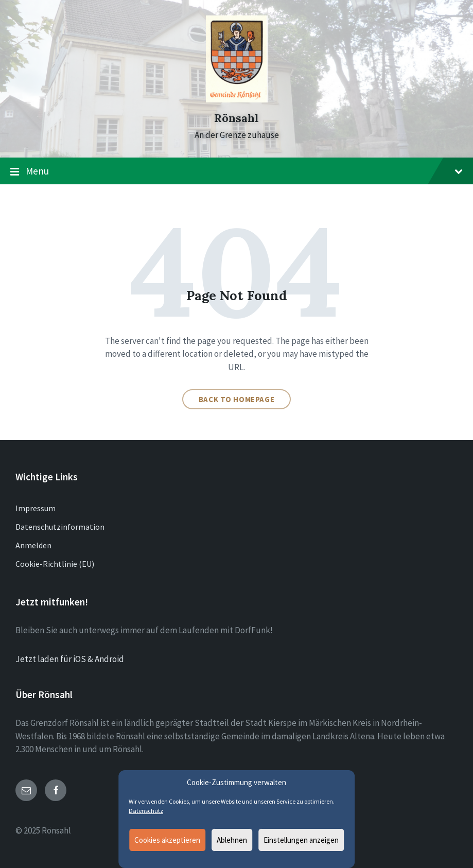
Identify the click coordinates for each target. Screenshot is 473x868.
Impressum (36, 508)
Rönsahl (236, 118)
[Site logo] (237, 99)
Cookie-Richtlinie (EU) (55, 564)
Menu (236, 171)
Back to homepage (237, 399)
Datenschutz (146, 811)
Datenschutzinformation (60, 527)
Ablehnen (232, 840)
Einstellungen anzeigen (301, 840)
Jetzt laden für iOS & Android (70, 659)
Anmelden (33, 545)
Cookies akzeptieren (167, 840)
